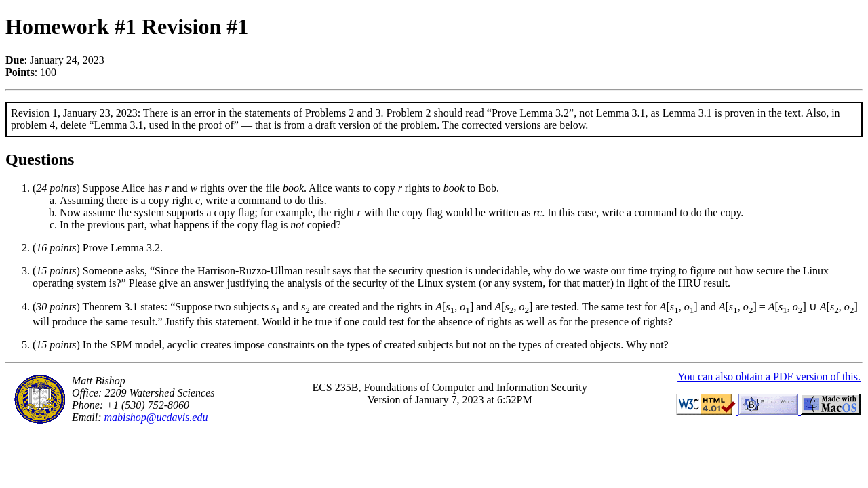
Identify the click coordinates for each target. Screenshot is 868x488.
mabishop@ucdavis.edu (156, 417)
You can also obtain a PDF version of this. (769, 377)
